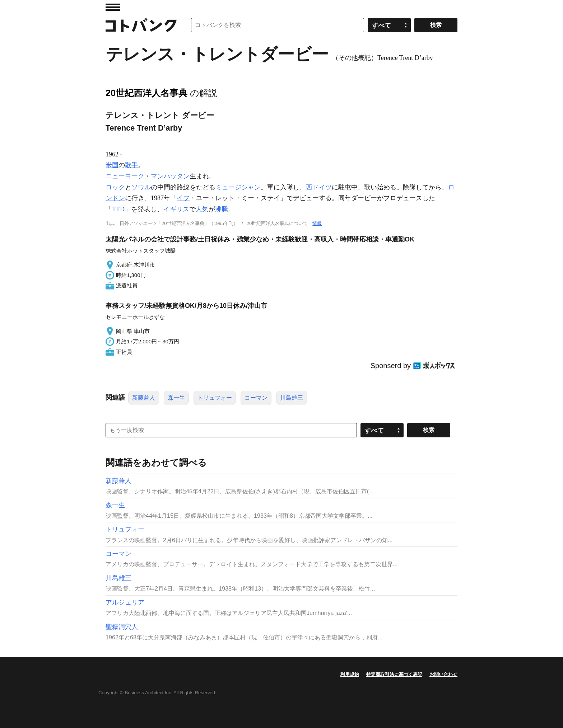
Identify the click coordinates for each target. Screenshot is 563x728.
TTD (118, 209)
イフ (183, 198)
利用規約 (350, 674)
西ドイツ (319, 187)
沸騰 (222, 209)
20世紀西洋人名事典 (146, 93)
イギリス (176, 209)
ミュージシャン (238, 187)
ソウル (141, 187)
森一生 (176, 398)
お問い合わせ (443, 674)
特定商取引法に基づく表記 (394, 674)
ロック (115, 187)
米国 (112, 165)
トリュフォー (215, 398)
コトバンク (141, 25)
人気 (202, 209)
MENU (113, 7)
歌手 (131, 165)
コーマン (256, 398)
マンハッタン (170, 176)
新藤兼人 (144, 398)
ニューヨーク (125, 176)
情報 (317, 223)
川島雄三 (292, 398)
